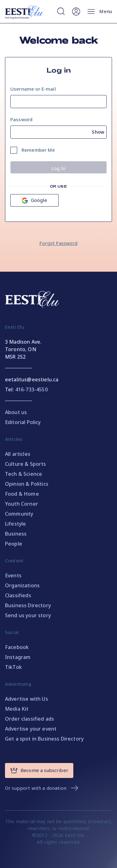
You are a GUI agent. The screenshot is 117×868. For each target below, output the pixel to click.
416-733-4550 (32, 389)
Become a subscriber (39, 770)
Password (21, 119)
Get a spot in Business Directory (44, 739)
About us (16, 412)
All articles (18, 454)
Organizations (22, 585)
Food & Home (22, 494)
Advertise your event (31, 729)
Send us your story (28, 615)
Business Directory (28, 605)
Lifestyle (15, 524)
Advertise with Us (27, 699)
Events (13, 575)
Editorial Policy (23, 422)
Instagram (18, 657)
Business (16, 534)
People (14, 544)
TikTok (13, 667)
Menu (99, 12)
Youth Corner (22, 504)
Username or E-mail (33, 89)
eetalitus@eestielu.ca (32, 379)
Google (34, 200)
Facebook (17, 647)
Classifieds (18, 595)
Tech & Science (24, 474)
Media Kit (17, 709)
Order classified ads (29, 719)
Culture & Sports (26, 464)
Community (19, 514)
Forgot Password (58, 243)
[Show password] (99, 131)
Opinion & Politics (27, 484)
